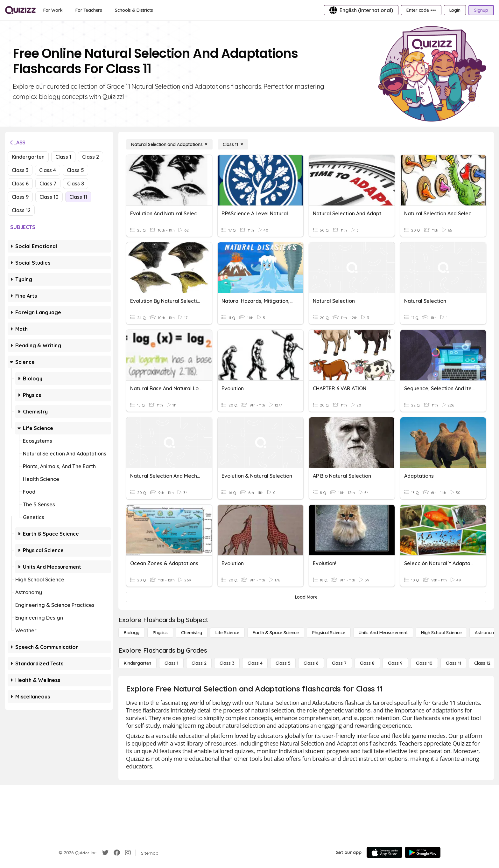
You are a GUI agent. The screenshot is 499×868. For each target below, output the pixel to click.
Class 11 (78, 197)
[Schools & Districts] (134, 10)
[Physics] (160, 633)
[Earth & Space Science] (276, 633)
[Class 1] (171, 663)
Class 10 (49, 197)
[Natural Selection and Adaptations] (169, 144)
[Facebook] (117, 853)
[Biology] (132, 633)
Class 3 (20, 170)
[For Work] (53, 10)
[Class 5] (283, 663)
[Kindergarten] (137, 663)
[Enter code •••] (421, 10)
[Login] (455, 10)
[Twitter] (105, 853)
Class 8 (76, 184)
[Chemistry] (192, 633)
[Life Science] (227, 633)
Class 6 (20, 184)
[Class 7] (339, 663)
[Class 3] (227, 663)
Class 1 (63, 157)
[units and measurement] (383, 633)
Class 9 (20, 197)
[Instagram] (128, 853)
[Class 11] (233, 144)
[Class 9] (395, 663)
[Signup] (481, 10)
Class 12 (21, 210)
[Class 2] (199, 663)
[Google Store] (423, 852)
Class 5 (75, 170)
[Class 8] (367, 663)
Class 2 (91, 157)
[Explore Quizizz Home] (20, 10)
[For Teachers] (89, 10)
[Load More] (306, 597)
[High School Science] (441, 633)
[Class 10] (424, 663)
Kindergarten (28, 157)
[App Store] (384, 852)
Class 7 (48, 184)
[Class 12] (482, 663)
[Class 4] (255, 663)
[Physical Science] (329, 633)
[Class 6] (311, 663)
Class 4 (48, 170)
